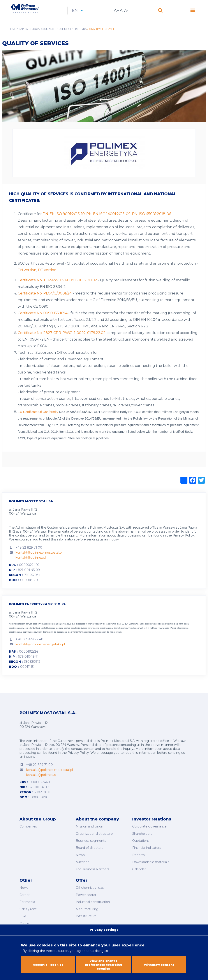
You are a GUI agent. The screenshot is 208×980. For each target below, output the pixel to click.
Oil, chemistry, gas (90, 887)
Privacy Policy (183, 543)
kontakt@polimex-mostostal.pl (39, 560)
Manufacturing (87, 906)
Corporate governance (149, 833)
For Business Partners (93, 870)
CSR (23, 912)
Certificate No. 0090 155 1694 (43, 320)
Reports (138, 858)
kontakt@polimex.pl (31, 565)
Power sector (86, 894)
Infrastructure (86, 912)
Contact (26, 918)
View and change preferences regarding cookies (103, 964)
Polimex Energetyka (73, 36)
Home (12, 36)
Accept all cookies (48, 964)
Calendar (139, 870)
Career (25, 894)
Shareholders (142, 839)
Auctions (82, 864)
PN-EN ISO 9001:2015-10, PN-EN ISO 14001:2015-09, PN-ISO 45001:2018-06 (107, 221)
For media (27, 900)
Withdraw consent (159, 964)
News (80, 858)
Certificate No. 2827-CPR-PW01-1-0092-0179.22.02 (62, 340)
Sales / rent (28, 906)
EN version (27, 277)
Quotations (141, 845)
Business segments (91, 845)
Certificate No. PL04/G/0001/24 (45, 301)
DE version (47, 277)
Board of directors (89, 852)
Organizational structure (94, 839)
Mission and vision (89, 833)
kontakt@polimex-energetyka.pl (40, 652)
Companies (49, 36)
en (96, 14)
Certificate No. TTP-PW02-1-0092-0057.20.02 (57, 288)
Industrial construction (93, 900)
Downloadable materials (151, 864)
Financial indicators (147, 852)
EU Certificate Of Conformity (38, 419)
